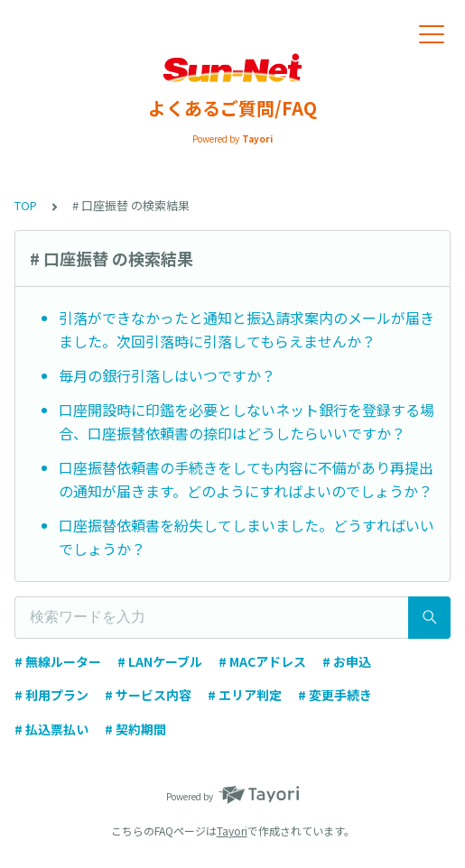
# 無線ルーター (58, 661)
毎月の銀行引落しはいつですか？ (167, 375)
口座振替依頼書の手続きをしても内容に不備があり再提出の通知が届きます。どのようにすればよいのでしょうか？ (246, 479)
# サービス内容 (148, 695)
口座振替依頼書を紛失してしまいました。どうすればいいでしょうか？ (246, 537)
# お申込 (347, 661)
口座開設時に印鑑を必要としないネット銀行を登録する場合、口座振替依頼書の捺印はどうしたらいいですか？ (246, 421)
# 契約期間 (135, 729)
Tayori (232, 831)
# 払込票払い (51, 729)
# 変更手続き (335, 695)
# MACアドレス (262, 661)
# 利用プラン (51, 695)
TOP (26, 205)
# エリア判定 (245, 695)
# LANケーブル (160, 661)
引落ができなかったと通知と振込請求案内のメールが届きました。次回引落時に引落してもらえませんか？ (246, 329)
